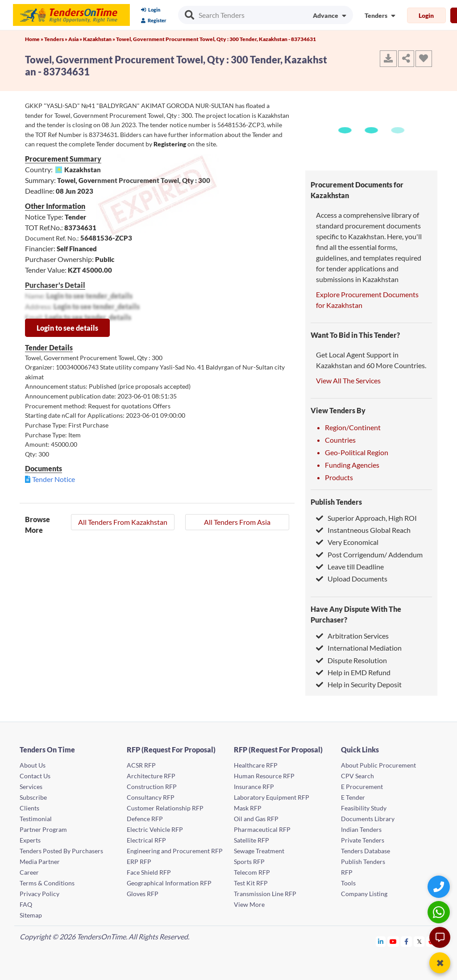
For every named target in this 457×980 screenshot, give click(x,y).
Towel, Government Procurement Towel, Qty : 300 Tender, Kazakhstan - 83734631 (216, 39)
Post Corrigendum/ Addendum (369, 554)
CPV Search (357, 776)
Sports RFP (249, 862)
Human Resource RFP (264, 776)
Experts (30, 840)
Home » (35, 39)
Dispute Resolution (351, 660)
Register (154, 20)
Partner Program (43, 829)
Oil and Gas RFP (256, 819)
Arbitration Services (352, 636)
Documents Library (368, 819)
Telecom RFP (252, 872)
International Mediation (359, 648)
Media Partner (40, 862)
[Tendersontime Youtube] (393, 941)
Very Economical (347, 542)
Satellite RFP (251, 840)
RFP (347, 872)
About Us (33, 765)
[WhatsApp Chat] (440, 912)
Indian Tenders (361, 829)
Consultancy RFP (151, 797)
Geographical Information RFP (169, 883)
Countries (340, 440)
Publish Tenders (336, 502)
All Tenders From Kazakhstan (123, 522)
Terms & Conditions (47, 883)
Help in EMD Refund (353, 672)
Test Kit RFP (251, 883)
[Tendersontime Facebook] (407, 941)
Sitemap (31, 915)
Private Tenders (363, 840)
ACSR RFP (141, 765)
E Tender (353, 797)
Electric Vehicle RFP (155, 829)
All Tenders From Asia (237, 522)
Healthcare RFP (256, 765)
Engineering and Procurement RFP (175, 851)
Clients (29, 808)
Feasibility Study (364, 808)
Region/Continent (353, 427)
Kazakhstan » (100, 39)
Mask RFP (248, 808)
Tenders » (56, 39)
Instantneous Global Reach (363, 530)
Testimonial (36, 819)
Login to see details (67, 328)
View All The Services (348, 380)
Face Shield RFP (149, 872)
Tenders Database (366, 851)
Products (339, 477)
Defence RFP (145, 819)
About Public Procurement (378, 765)
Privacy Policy (39, 894)
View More (249, 904)
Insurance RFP (254, 787)
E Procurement (362, 787)
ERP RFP (139, 862)
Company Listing (364, 894)
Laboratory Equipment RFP (272, 797)
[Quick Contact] (440, 887)
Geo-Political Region (357, 452)
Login (151, 10)
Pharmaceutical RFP (262, 829)
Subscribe (33, 797)
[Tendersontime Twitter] (419, 941)
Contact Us (35, 776)
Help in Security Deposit (359, 684)
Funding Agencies (352, 465)
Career (29, 872)
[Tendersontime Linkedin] (381, 941)
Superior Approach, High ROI (366, 518)
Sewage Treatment (259, 851)
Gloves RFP (143, 894)
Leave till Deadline (350, 567)
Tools (348, 883)
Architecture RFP (151, 776)
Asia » (76, 39)
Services (31, 787)
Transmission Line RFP (265, 894)
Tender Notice (54, 479)
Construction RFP (152, 787)
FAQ (26, 904)
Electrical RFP (146, 840)
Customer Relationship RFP (165, 808)
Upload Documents (352, 579)
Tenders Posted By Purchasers (61, 851)
